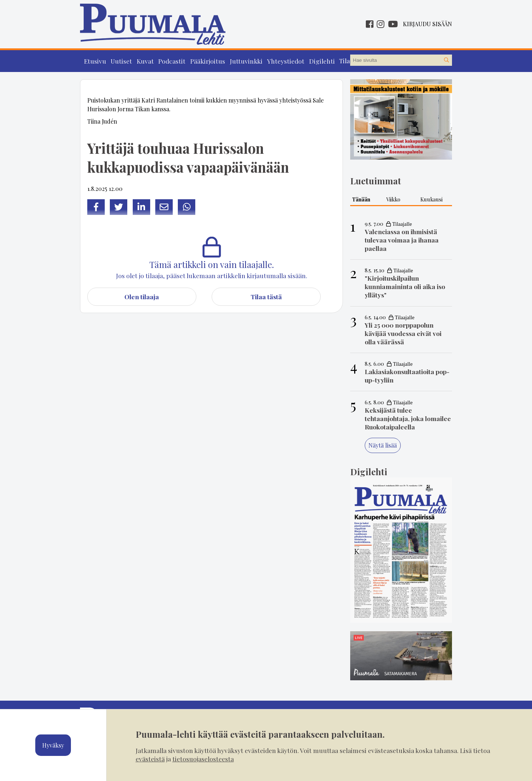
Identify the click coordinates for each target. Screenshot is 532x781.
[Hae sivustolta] (446, 60)
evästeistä (150, 759)
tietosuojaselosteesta (203, 759)
